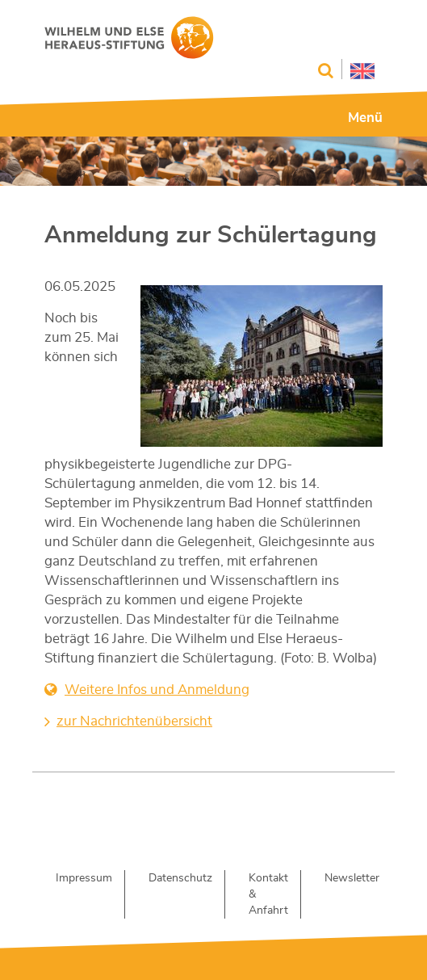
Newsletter (352, 878)
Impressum (84, 878)
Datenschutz (180, 878)
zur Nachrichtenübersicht (134, 721)
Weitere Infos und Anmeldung (157, 690)
